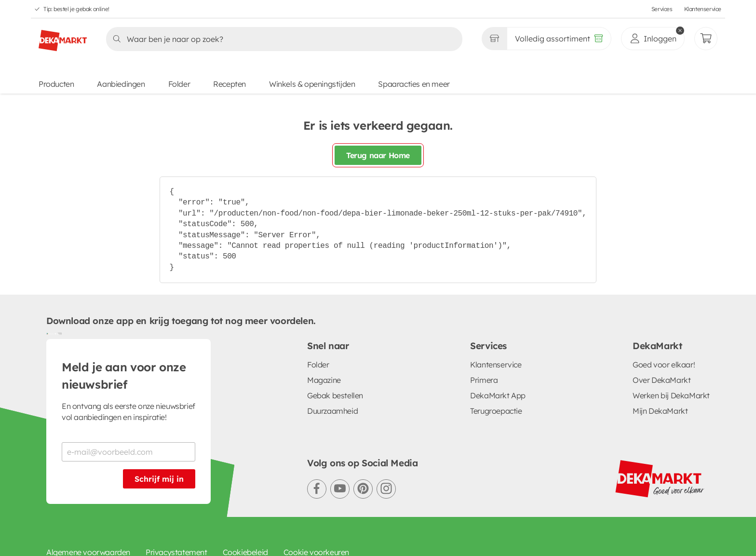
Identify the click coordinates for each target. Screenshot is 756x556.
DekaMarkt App (498, 395)
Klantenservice (703, 9)
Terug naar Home (378, 155)
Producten (56, 84)
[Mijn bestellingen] (706, 39)
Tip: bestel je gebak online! (76, 9)
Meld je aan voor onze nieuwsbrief (124, 376)
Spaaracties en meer (414, 84)
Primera (484, 380)
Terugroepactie (496, 411)
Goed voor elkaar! (664, 365)
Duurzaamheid (332, 411)
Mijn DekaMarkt (660, 411)
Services (662, 9)
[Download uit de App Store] (58, 333)
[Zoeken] (281, 39)
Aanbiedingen (121, 84)
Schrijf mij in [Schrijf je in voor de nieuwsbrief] (159, 479)
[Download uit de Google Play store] (50, 333)
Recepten (229, 84)
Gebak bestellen (335, 395)
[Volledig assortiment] (559, 39)
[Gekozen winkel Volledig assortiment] (494, 39)
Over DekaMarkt (661, 380)
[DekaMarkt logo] (63, 37)
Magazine (324, 380)
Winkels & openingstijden (312, 84)
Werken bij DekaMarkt (671, 395)
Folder (179, 84)
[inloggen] (653, 39)
